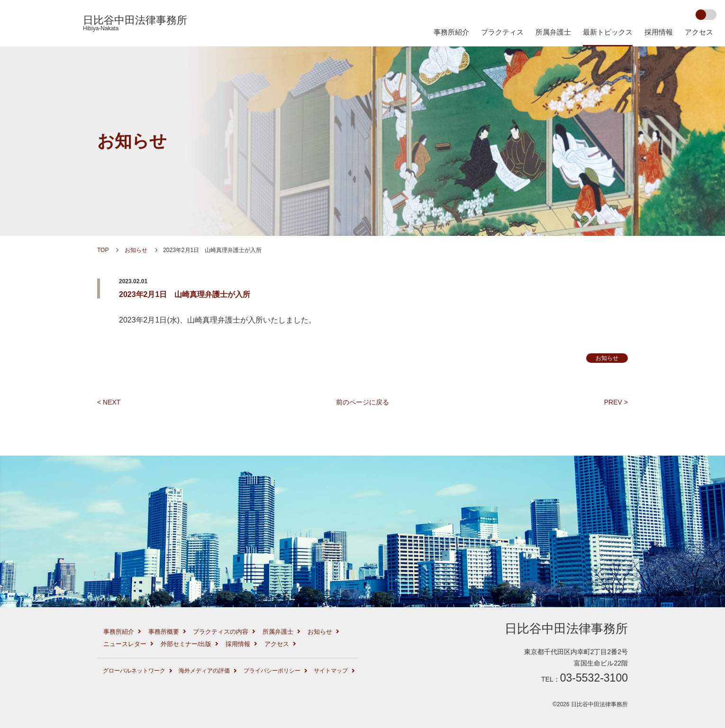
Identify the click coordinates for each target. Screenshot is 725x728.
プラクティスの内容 (221, 632)
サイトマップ (331, 671)
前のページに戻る (362, 402)
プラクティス (502, 32)
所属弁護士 (553, 32)
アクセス (699, 32)
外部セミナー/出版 (186, 644)
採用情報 (659, 32)
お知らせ (132, 141)
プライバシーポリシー (272, 671)
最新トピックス (608, 32)
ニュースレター (125, 644)
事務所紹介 (451, 32)
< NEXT (109, 402)
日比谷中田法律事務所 (135, 23)
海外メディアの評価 (204, 671)
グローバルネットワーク (134, 671)
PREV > (616, 402)
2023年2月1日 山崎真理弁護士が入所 (185, 294)
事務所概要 (164, 632)
